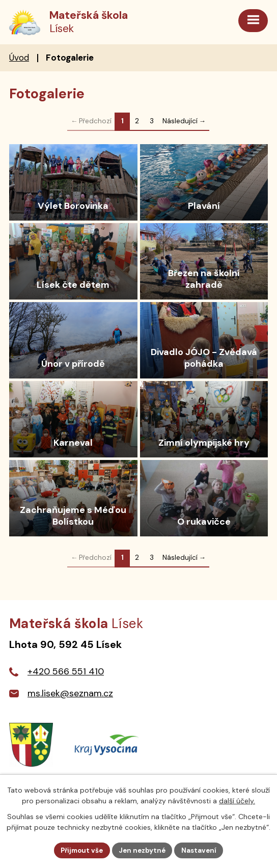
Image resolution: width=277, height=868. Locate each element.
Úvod (19, 59)
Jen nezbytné (143, 850)
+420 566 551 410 (66, 673)
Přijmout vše (80, 850)
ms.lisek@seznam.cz (70, 695)
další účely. (237, 800)
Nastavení (202, 850)
